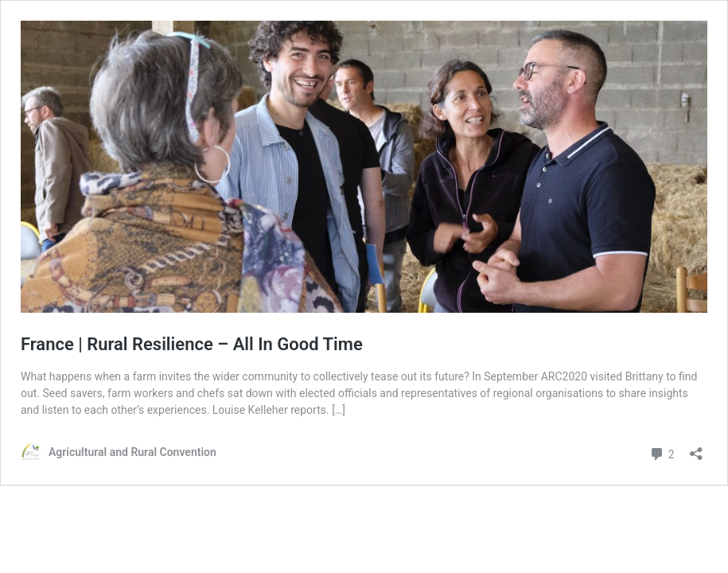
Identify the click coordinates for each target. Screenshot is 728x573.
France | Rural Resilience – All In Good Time (192, 344)
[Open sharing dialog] (696, 448)
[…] (339, 410)
